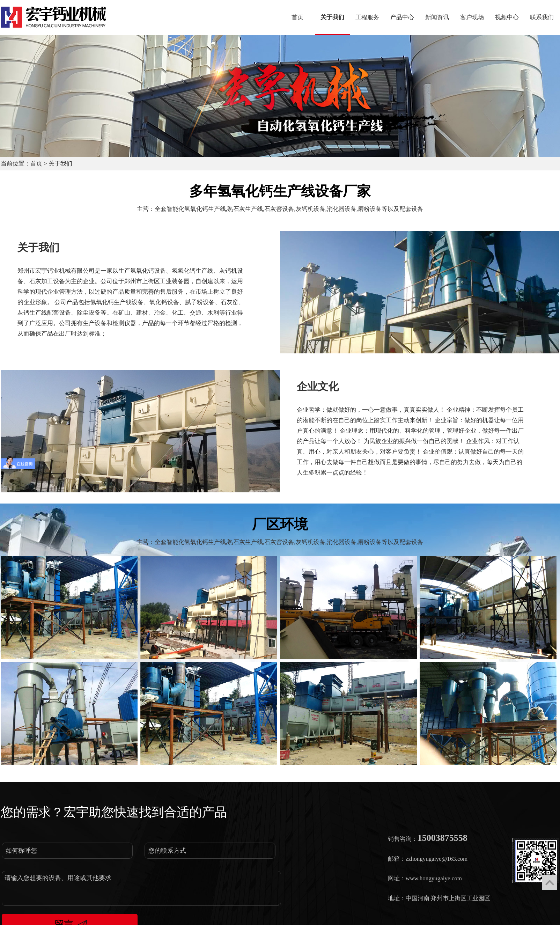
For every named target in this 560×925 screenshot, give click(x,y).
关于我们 (60, 164)
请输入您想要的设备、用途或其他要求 (141, 888)
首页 (36, 164)
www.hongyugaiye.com (434, 878)
